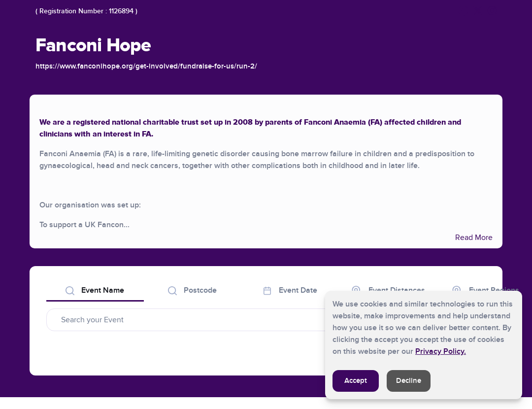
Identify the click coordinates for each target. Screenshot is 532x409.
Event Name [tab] (95, 290)
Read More (474, 238)
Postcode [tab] (192, 290)
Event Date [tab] (290, 290)
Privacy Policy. (441, 351)
